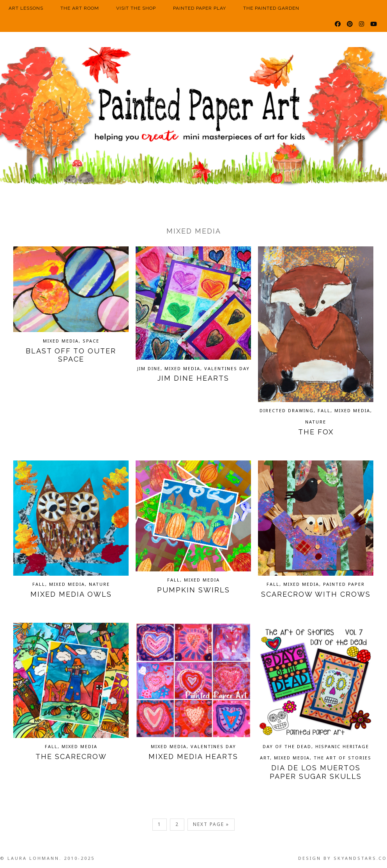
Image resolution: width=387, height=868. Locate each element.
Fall (324, 410)
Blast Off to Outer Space (71, 355)
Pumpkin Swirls (193, 590)
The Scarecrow (71, 756)
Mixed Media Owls (71, 594)
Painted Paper (344, 584)
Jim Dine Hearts (193, 378)
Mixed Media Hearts (193, 756)
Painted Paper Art (193, 119)
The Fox (316, 432)
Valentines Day (227, 368)
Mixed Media (61, 341)
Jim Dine (149, 368)
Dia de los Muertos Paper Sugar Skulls (316, 772)
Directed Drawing (287, 410)
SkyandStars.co (360, 858)
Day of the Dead (287, 746)
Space (91, 341)
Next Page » (211, 824)
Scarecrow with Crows (316, 594)
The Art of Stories (343, 758)
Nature (316, 422)
